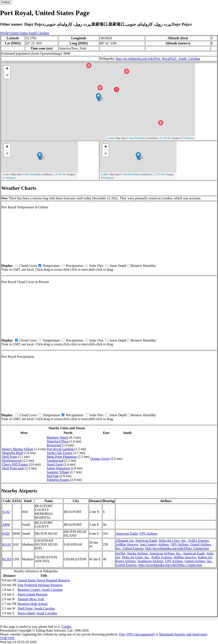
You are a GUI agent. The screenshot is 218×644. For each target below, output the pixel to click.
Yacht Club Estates (60, 453)
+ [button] (7, 69)
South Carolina (39, 33)
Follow (6, 2)
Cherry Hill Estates (15, 464)
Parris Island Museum (33, 594)
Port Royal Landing (60, 449)
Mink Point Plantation (62, 457)
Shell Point (9, 457)
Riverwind (54, 445)
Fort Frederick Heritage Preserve (40, 585)
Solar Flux (96, 266)
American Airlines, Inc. (165, 553)
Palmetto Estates (58, 480)
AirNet (120, 553)
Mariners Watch (57, 437)
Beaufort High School (33, 604)
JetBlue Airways (127, 544)
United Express (133, 548)
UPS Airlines (148, 534)
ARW (6, 525)
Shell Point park (13, 468)
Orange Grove (100, 459)
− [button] (7, 76)
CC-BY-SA (165, 138)
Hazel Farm (55, 464)
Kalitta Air (205, 557)
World (4, 33)
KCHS (7, 559)
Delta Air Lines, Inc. (173, 541)
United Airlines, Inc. (199, 561)
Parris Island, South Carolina (37, 613)
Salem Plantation (58, 468)
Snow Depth (118, 266)
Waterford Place (58, 441)
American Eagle (127, 534)
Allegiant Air (125, 541)
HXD (6, 534)
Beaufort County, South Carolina (40, 590)
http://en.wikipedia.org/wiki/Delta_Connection (177, 548)
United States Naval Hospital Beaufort (44, 580)
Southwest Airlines (150, 561)
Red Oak (53, 476)
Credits (66, 627)
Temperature (51, 266)
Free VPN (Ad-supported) (137, 634)
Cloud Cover (28, 266)
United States (19, 33)
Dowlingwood (12, 461)
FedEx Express (199, 541)
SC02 (6, 512)
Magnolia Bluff (12, 453)
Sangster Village (58, 472)
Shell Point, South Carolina (36, 608)
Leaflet (111, 138)
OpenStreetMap (137, 138)
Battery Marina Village (18, 449)
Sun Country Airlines (154, 544)
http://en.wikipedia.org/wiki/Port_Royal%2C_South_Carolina (158, 59)
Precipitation (75, 266)
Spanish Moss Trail (31, 599)
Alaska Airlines (137, 553)
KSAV (7, 544)
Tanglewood (55, 461)
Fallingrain (189, 138)
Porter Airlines (126, 561)
